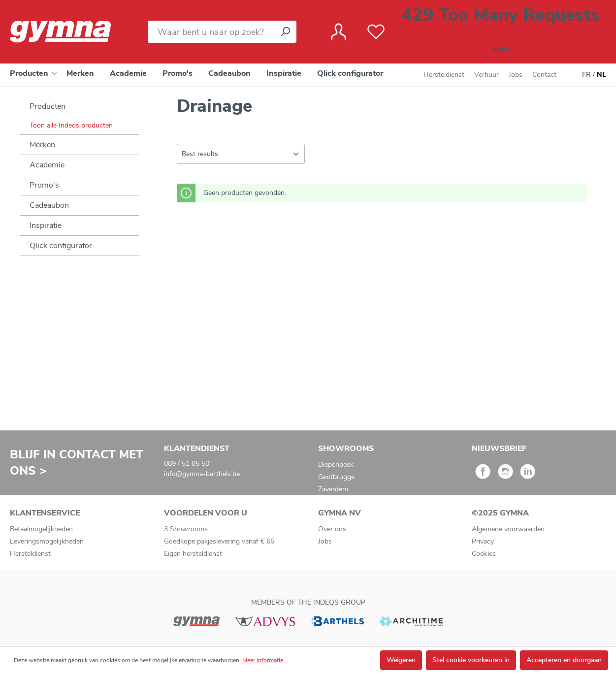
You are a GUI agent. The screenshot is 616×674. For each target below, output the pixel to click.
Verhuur (486, 75)
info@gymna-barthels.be (202, 474)
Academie (47, 165)
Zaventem (333, 489)
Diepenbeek (336, 465)
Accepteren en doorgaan (564, 660)
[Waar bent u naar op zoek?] (211, 32)
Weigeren (401, 660)
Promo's (44, 185)
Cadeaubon (49, 205)
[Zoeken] (285, 32)
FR (586, 75)
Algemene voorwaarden (508, 529)
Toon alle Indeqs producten (71, 125)
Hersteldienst (444, 75)
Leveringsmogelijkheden (47, 541)
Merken (42, 145)
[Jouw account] (339, 32)
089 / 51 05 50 (187, 464)
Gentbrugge (336, 477)
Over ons (332, 529)
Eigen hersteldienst (193, 554)
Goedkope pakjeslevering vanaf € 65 (219, 541)
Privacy (483, 541)
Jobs (516, 75)
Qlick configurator (61, 246)
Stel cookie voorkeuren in (471, 660)
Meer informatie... (265, 660)
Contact (544, 75)
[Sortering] (241, 154)
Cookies (484, 554)
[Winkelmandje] (501, 32)
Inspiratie (46, 225)
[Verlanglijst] (376, 32)
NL (601, 75)
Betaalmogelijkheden (41, 529)
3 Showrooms (186, 529)
